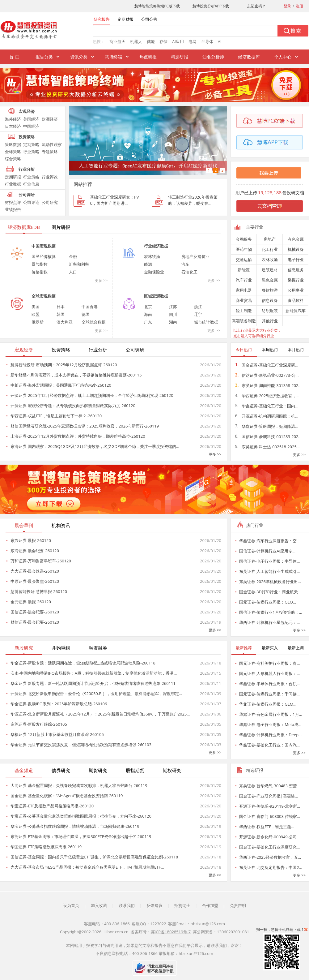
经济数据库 (249, 57)
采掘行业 (296, 280)
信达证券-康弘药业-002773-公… (267, 375)
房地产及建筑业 (195, 256)
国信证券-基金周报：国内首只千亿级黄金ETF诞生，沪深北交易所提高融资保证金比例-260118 (94, 857)
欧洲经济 (50, 119)
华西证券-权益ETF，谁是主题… (267, 827)
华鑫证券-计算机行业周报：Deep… (270, 735)
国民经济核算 (44, 256)
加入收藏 (99, 905)
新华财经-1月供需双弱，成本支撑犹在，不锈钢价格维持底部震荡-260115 (76, 375)
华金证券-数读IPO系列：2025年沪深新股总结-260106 (59, 704)
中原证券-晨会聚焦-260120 (35, 581)
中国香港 (90, 307)
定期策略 (31, 144)
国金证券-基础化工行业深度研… (267, 365)
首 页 (14, 57)
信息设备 (270, 300)
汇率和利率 (79, 264)
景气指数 (40, 264)
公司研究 (50, 202)
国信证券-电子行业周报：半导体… (269, 561)
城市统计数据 (206, 322)
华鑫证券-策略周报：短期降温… (267, 426)
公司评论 (31, 202)
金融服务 (244, 239)
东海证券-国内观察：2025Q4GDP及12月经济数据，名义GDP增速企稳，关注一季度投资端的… (95, 446)
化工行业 (270, 249)
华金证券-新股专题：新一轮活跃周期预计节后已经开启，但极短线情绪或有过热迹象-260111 (93, 683)
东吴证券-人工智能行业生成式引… (269, 571)
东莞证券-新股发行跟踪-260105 (39, 724)
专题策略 (50, 152)
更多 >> (101, 280)
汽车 (185, 264)
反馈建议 (154, 905)
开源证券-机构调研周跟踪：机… (267, 416)
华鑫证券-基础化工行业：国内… (267, 406)
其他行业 (270, 321)
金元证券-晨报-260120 (31, 602)
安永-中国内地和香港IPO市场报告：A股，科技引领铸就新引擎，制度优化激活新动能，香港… (94, 673)
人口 (73, 272)
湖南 (173, 322)
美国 (36, 307)
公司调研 (27, 195)
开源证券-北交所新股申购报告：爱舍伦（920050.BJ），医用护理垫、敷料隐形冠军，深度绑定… (96, 694)
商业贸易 (244, 300)
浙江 (198, 307)
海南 (148, 314)
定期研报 (13, 177)
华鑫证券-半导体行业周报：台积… (269, 684)
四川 (173, 314)
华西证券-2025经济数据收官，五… (270, 857)
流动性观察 (52, 144)
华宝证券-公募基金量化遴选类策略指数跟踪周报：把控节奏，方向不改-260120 (81, 816)
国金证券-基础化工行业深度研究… (269, 847)
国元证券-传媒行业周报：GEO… (268, 602)
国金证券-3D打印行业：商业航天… (270, 592)
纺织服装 (270, 311)
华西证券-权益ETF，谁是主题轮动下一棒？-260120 (56, 416)
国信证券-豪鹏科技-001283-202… (268, 436)
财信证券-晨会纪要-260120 (35, 622)
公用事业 (296, 290)
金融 (73, 256)
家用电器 (244, 290)
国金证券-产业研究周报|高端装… (269, 796)
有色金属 (296, 239)
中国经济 (31, 126)
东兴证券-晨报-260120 (31, 540)
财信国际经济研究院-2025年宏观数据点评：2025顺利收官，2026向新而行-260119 (85, 426)
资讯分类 (79, 57)
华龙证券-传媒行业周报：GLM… (268, 704)
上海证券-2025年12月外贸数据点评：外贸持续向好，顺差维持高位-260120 (78, 436)
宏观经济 (27, 111)
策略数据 (13, 144)
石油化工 (189, 272)
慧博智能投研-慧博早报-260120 (39, 591)
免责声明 (238, 905)
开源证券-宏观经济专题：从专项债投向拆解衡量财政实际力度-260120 (73, 406)
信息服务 (296, 270)
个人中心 (283, 57)
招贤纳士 (182, 905)
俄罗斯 (38, 322)
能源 (148, 264)
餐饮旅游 (270, 290)
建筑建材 (270, 270)
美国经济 (31, 119)
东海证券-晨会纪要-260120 (35, 551)
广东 (148, 322)
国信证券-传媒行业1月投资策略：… (271, 612)
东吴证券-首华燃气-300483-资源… (270, 786)
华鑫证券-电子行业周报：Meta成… (270, 724)
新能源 (244, 270)
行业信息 (31, 184)
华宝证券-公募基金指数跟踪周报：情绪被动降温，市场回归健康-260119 (75, 826)
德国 (86, 314)
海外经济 (13, 119)
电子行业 (296, 260)
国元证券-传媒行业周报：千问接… (269, 694)
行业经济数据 (156, 246)
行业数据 (13, 184)
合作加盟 (210, 905)
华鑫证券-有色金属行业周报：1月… (271, 714)
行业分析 (27, 169)
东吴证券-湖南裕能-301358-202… (268, 385)
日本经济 (13, 126)
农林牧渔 (152, 256)
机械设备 (296, 249)
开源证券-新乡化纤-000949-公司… (270, 837)
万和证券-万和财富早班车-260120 (41, 561)
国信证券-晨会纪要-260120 (35, 612)
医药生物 (244, 249)
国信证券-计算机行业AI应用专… (267, 551)
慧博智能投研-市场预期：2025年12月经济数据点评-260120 (64, 365)
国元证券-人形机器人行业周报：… (269, 673)
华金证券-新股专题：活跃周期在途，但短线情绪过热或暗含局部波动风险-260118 (83, 663)
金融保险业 (154, 272)
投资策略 (27, 137)
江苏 (173, 307)
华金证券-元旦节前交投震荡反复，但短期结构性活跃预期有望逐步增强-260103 (81, 745)
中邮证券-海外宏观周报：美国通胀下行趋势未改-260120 (61, 385)
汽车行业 (244, 280)
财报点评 (13, 202)
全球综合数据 (94, 322)
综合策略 (13, 159)
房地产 (270, 239)
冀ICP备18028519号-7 (171, 932)
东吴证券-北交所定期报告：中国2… (271, 867)
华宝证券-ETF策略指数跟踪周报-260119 (46, 847)
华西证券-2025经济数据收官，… (267, 396)
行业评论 (50, 177)
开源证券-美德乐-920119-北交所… (270, 806)
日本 (61, 307)
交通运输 (244, 260)
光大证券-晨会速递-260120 (35, 571)
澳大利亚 (65, 322)
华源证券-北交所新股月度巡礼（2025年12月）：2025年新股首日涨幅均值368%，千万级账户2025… (100, 714)
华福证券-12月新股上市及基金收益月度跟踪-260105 (57, 734)
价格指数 (40, 272)
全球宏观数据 (44, 296)
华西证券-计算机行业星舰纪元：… (269, 622)
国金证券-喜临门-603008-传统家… (270, 816)
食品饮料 (296, 300)
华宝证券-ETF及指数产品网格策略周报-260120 (52, 806)
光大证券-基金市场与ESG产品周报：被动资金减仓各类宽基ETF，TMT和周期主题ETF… (87, 867)
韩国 (61, 314)
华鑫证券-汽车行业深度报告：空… (269, 541)
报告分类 (44, 57)
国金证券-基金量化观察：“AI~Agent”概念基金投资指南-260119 (67, 796)
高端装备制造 (244, 321)
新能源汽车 (296, 311)
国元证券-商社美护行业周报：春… (269, 663)
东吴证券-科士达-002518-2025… (267, 447)
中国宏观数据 (44, 246)
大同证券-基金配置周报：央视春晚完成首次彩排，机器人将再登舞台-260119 (79, 785)
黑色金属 (270, 280)
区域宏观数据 (156, 296)
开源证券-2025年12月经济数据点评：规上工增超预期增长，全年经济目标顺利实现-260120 (92, 395)
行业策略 (31, 152)
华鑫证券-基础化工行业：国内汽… (269, 745)
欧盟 (36, 314)
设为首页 (71, 905)
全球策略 (13, 152)
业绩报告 (13, 209)
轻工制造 (244, 311)
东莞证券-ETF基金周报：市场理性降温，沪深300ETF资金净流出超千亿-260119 (81, 836)
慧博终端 (113, 57)
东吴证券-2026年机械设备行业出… (270, 582)
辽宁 (198, 314)
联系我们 (127, 905)
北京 (148, 307)
